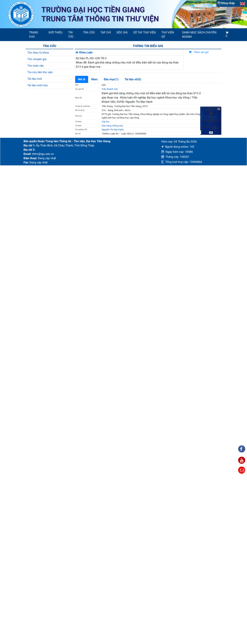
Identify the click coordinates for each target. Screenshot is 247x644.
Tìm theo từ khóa (38, 53)
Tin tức (71, 35)
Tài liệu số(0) (133, 79)
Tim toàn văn (36, 66)
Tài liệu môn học (38, 85)
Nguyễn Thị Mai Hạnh (113, 130)
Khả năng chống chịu (112, 126)
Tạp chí (106, 32)
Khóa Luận (86, 52)
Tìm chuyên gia (37, 59)
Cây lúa (105, 122)
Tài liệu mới (35, 79)
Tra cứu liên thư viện (40, 72)
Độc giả (122, 32)
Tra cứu (89, 32)
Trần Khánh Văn (110, 89)
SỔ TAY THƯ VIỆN (144, 32)
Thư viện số (168, 35)
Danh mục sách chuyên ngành (199, 35)
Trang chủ (34, 35)
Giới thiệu (55, 32)
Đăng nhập (226, 3)
